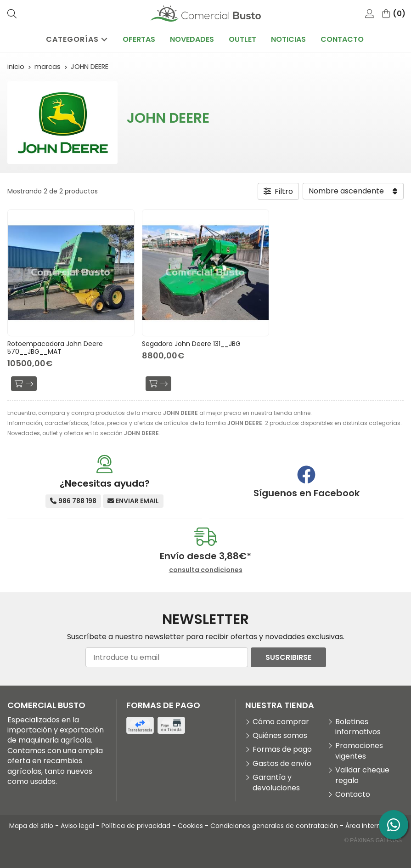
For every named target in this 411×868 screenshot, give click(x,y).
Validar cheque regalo (362, 775)
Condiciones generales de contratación (274, 826)
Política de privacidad (136, 826)
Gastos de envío (282, 764)
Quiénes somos (280, 736)
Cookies (190, 826)
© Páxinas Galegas (373, 840)
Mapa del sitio (31, 826)
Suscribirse (288, 657)
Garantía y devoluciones (276, 783)
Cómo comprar (281, 722)
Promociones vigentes (359, 751)
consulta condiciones (206, 570)
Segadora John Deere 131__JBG (191, 344)
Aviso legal (77, 826)
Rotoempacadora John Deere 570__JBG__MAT (55, 348)
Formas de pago (282, 749)
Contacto (353, 794)
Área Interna (365, 826)
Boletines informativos (358, 727)
